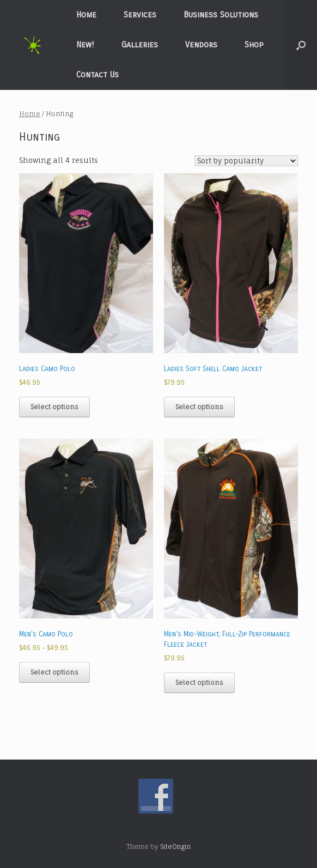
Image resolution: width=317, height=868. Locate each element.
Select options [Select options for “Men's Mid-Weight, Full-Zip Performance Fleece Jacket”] (199, 682)
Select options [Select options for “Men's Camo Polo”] (54, 672)
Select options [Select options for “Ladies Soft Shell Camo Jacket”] (199, 407)
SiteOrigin (175, 847)
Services (140, 15)
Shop (254, 45)
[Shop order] (246, 161)
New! (85, 45)
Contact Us (97, 75)
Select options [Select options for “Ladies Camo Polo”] (54, 407)
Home (86, 15)
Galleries (140, 45)
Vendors (201, 45)
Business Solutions (221, 15)
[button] (301, 45)
